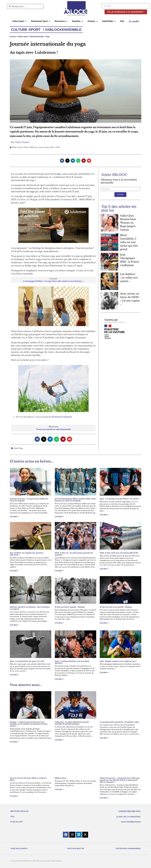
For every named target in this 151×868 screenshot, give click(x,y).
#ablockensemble (37, 37)
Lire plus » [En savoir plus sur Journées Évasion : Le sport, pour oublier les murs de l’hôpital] (14, 516)
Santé (16, 448)
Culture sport (23, 37)
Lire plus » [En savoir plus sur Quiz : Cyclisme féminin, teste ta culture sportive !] (59, 679)
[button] (62, 161)
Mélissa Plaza (61, 778)
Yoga (47, 37)
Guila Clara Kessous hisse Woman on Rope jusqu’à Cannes (128, 223)
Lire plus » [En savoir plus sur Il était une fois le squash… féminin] (59, 623)
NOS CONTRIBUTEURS (131, 822)
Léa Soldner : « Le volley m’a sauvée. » (129, 278)
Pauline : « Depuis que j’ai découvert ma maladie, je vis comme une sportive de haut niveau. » (29, 724)
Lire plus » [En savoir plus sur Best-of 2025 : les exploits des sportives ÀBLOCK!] (14, 571)
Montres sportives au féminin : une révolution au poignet (30, 608)
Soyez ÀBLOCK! (114, 175)
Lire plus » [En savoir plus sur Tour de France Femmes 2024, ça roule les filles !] (14, 796)
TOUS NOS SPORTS (19, 848)
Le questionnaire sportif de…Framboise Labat (119, 722)
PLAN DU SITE (17, 822)
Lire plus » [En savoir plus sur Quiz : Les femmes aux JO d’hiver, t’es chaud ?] (104, 515)
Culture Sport (19, 21)
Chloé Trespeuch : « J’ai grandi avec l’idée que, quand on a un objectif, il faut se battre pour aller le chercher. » (120, 780)
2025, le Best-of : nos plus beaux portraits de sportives (74, 554)
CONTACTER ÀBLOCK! (130, 811)
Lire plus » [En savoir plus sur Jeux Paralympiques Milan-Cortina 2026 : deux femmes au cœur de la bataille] (59, 516)
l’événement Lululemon (61, 417)
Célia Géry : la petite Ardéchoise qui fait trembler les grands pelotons (72, 723)
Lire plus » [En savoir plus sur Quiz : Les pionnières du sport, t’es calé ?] (14, 675)
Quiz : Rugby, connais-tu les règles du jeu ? (118, 661)
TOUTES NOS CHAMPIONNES (128, 848)
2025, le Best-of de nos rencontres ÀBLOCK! (119, 553)
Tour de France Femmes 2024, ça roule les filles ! (28, 779)
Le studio (134, 21)
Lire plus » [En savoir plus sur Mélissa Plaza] (59, 789)
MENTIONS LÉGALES (19, 811)
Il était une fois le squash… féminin (70, 607)
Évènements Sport (41, 21)
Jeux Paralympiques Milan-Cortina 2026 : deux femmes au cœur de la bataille (75, 500)
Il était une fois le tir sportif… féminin (116, 607)
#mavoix (92, 21)
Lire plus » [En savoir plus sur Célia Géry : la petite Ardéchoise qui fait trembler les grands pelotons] (59, 740)
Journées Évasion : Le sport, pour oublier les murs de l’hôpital (29, 500)
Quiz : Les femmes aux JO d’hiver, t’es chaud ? (120, 499)
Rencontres (61, 21)
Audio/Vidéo (109, 21)
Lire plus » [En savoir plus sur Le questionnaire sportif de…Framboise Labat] (104, 738)
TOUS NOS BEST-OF (75, 848)
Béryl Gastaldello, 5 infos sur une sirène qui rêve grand (129, 242)
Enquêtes (77, 21)
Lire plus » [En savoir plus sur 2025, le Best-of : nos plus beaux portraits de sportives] (59, 571)
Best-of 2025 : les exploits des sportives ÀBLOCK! (27, 554)
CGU (12, 816)
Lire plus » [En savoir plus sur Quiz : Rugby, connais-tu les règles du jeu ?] (104, 672)
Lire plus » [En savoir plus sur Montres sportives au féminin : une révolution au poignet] (14, 625)
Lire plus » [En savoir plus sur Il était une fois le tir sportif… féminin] (104, 623)
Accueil (13, 37)
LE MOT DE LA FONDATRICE (129, 817)
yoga (32, 191)
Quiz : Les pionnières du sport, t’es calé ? (27, 661)
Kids (122, 21)
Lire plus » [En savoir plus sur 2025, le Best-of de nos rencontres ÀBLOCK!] (104, 569)
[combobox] (25, 6)
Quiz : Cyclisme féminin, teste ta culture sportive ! (72, 662)
